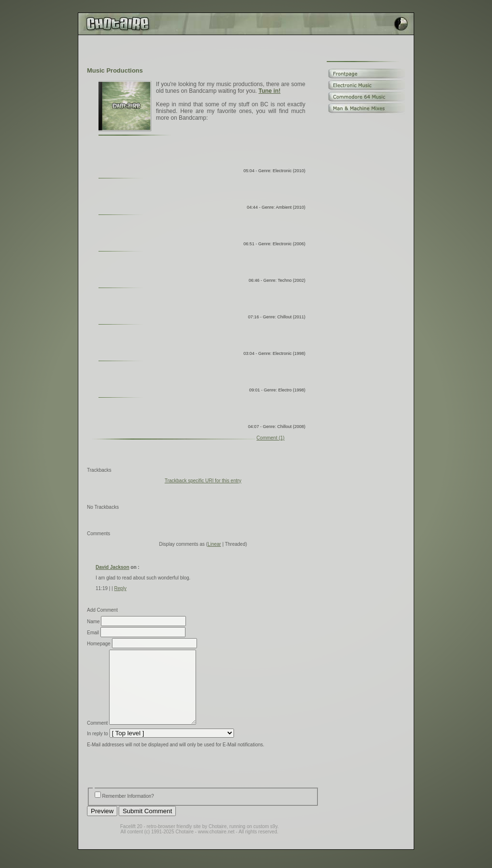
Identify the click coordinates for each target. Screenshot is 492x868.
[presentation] (160, 783)
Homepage (99, 644)
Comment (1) (271, 438)
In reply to (98, 748)
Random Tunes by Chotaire (201, 268)
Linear (214, 544)
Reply (121, 588)
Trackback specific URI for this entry (203, 481)
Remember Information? (128, 811)
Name (93, 622)
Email (93, 633)
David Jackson (112, 567)
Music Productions (115, 70)
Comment (97, 737)
